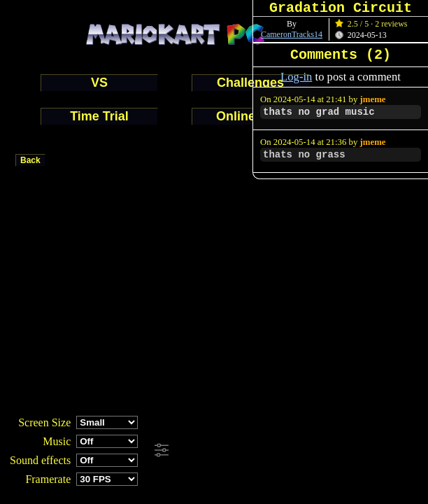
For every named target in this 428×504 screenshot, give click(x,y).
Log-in (296, 77)
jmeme (373, 99)
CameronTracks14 (292, 34)
